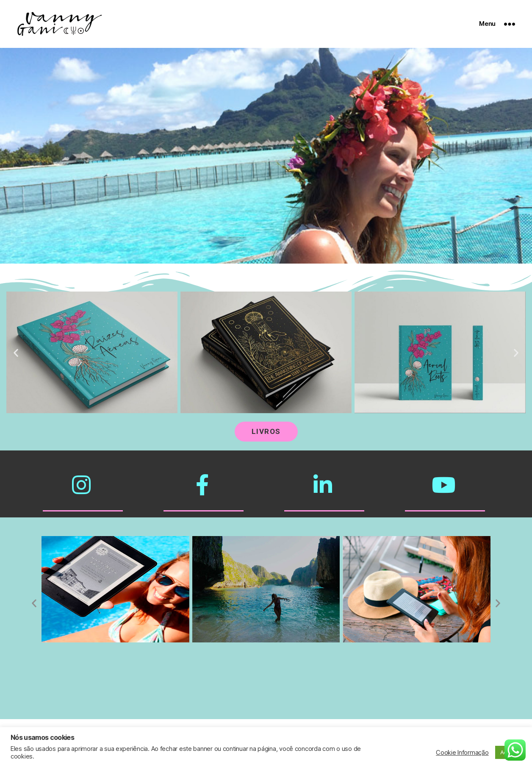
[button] (16, 352)
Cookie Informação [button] (462, 753)
